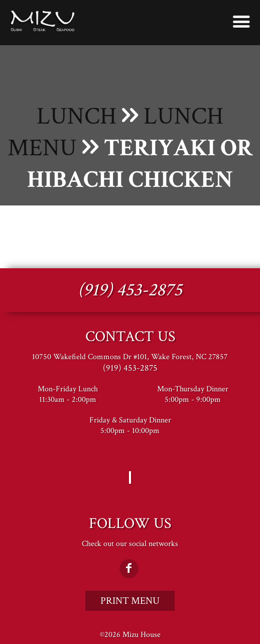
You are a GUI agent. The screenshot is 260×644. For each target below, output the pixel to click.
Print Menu (130, 601)
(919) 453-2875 (130, 290)
